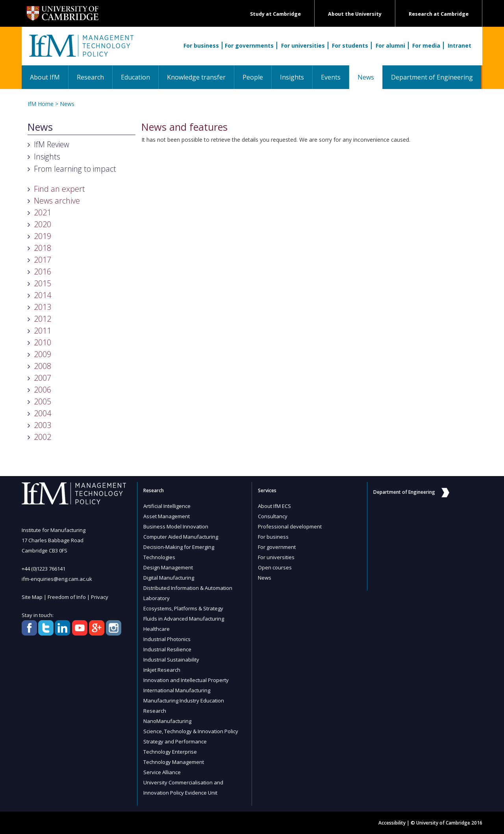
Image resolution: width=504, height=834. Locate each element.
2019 (43, 236)
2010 (43, 342)
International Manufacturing (177, 690)
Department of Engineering (432, 77)
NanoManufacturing (167, 721)
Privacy (100, 597)
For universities (303, 45)
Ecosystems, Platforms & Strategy (183, 608)
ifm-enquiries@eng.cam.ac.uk (57, 579)
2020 (43, 224)
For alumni (390, 45)
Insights (292, 77)
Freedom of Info (67, 597)
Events (331, 77)
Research (90, 77)
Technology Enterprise (170, 752)
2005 (43, 401)
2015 (43, 283)
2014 (43, 295)
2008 (43, 366)
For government (277, 547)
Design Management (168, 567)
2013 (43, 307)
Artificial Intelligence (167, 506)
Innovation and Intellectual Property (186, 680)
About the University (355, 14)
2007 (43, 378)
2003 (43, 425)
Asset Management (167, 516)
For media (426, 45)
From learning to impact (75, 169)
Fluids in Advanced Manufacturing (184, 619)
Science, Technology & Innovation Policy (191, 731)
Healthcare (157, 629)
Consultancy (273, 516)
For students (350, 45)
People (253, 77)
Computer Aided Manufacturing (181, 537)
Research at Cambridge (439, 14)
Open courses (275, 567)
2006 (43, 390)
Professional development (290, 526)
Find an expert (59, 189)
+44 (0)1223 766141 (44, 569)
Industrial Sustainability (171, 660)
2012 (43, 319)
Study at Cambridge (275, 14)
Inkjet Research (162, 670)
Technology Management (174, 762)
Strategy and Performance (175, 741)
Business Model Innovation (176, 526)
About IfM (45, 77)
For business (201, 45)
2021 (43, 212)
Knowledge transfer (196, 77)
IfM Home (41, 104)
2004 (43, 413)
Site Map (32, 597)
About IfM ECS (274, 506)
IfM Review (52, 144)
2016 (43, 272)
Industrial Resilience (167, 649)
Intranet (460, 45)
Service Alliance (162, 772)
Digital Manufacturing (169, 578)
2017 (43, 260)
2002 (43, 437)
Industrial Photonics (167, 639)
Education (135, 77)
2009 (43, 354)
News (370, 77)
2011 (43, 331)
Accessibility (392, 823)
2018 (43, 248)
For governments (249, 45)
